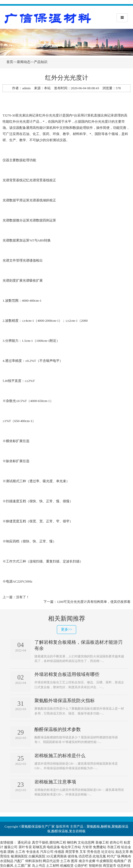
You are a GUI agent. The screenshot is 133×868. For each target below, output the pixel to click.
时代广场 (114, 856)
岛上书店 (39, 866)
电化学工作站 (71, 847)
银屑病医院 (19, 856)
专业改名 (33, 852)
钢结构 (72, 842)
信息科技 (124, 866)
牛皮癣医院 (105, 861)
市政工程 (114, 847)
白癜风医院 (37, 856)
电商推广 (120, 861)
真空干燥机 (40, 842)
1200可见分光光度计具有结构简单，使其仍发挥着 (94, 602)
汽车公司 (47, 852)
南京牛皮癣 (87, 861)
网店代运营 (51, 861)
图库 (74, 861)
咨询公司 (116, 842)
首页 (10, 62)
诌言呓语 (85, 856)
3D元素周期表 (56, 856)
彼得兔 (73, 856)
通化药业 (24, 842)
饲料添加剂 (34, 861)
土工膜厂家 (23, 866)
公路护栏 (81, 866)
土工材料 (53, 866)
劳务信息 (94, 852)
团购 (11, 852)
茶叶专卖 (25, 847)
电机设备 (54, 847)
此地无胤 (99, 856)
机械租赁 (67, 866)
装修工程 (102, 842)
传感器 (59, 852)
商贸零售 (72, 852)
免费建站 (100, 847)
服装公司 (11, 847)
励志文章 (122, 852)
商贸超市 (110, 866)
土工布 (20, 852)
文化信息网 (86, 842)
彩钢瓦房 (39, 847)
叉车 (83, 852)
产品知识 (41, 62)
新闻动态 (24, 62)
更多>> (67, 629)
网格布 (126, 856)
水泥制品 (7, 861)
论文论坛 (108, 852)
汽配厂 (19, 861)
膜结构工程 (58, 842)
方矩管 (87, 847)
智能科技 (95, 866)
